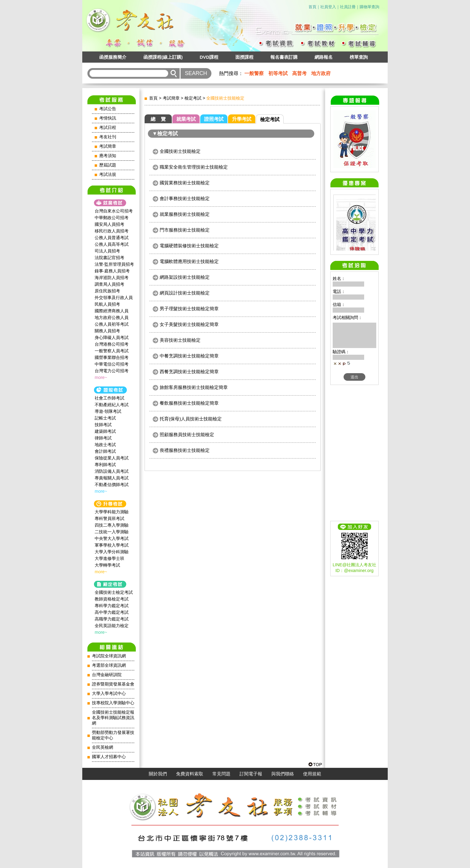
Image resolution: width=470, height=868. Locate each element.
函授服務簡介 (113, 57)
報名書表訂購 (284, 57)
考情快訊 (108, 118)
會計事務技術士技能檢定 (185, 198)
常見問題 (221, 774)
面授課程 (244, 57)
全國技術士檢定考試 (114, 592)
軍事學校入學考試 (112, 545)
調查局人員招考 (109, 284)
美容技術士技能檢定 (180, 340)
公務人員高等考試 (112, 244)
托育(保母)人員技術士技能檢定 (191, 419)
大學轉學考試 (107, 565)
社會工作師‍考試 (109, 398)
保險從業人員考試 (112, 458)
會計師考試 (105, 451)
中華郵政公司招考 (112, 218)
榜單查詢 (359, 57)
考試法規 (108, 174)
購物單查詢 (369, 7)
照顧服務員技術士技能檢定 (187, 434)
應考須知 (108, 156)
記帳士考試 (105, 418)
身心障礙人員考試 (112, 337)
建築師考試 (105, 431)
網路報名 (324, 57)
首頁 (312, 7)
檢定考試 (193, 98)
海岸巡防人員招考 (112, 278)
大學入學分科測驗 (112, 552)
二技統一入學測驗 (112, 532)
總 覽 (158, 119)
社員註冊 (348, 7)
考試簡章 (108, 146)
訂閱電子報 (251, 774)
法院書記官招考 (109, 258)
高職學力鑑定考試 (112, 619)
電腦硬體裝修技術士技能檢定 (189, 246)
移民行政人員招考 (112, 231)
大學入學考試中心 (109, 694)
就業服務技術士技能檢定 (185, 214)
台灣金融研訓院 (107, 675)
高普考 (299, 73)
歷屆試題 (108, 165)
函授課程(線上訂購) (163, 57)
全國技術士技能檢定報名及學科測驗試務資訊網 (113, 718)
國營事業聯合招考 (112, 357)
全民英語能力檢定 (112, 626)
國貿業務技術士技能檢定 (185, 183)
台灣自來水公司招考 (114, 211)
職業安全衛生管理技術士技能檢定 (194, 167)
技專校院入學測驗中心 (113, 703)
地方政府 (321, 73)
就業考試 (186, 119)
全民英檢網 (103, 747)
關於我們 (158, 774)
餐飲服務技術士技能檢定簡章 (189, 403)
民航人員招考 (107, 304)
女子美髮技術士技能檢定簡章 (189, 324)
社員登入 (328, 7)
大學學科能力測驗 (112, 512)
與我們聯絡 (283, 774)
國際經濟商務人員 (112, 311)
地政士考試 (105, 445)
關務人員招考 (107, 331)
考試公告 (108, 109)
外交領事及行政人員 (114, 298)
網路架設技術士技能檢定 (185, 277)
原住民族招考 (107, 291)
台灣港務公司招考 (112, 344)
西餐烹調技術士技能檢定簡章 (189, 372)
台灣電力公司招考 (112, 371)
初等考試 (278, 73)
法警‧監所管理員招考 (114, 264)
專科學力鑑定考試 (112, 606)
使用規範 (312, 774)
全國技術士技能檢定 (180, 151)
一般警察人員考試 (112, 351)
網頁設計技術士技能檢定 (185, 293)
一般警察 (254, 73)
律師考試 (103, 438)
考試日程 (108, 128)
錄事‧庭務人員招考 (112, 271)
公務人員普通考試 (112, 238)
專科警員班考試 (109, 518)
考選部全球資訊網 (109, 665)
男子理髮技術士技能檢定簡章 (189, 309)
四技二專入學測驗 (112, 525)
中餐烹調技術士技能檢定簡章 (189, 356)
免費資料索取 (190, 774)
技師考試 (103, 425)
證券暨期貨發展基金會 (113, 684)
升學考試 (242, 119)
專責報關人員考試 (112, 478)
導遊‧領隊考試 (108, 411)
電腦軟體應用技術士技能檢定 (189, 261)
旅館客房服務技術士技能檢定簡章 (194, 387)
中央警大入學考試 (112, 538)
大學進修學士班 (109, 558)
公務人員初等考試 (112, 324)
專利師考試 (105, 465)
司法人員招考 (107, 251)
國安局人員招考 (109, 224)
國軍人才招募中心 (109, 757)
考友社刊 (108, 137)
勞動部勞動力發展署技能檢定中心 (113, 735)
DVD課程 (209, 57)
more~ (101, 377)
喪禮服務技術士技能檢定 (185, 450)
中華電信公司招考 (112, 364)
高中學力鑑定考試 (112, 612)
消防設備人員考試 (112, 471)
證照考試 (214, 119)
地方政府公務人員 (112, 317)
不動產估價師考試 (112, 485)
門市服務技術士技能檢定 (185, 230)
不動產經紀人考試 (112, 405)
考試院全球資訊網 (109, 656)
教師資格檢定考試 (112, 599)
